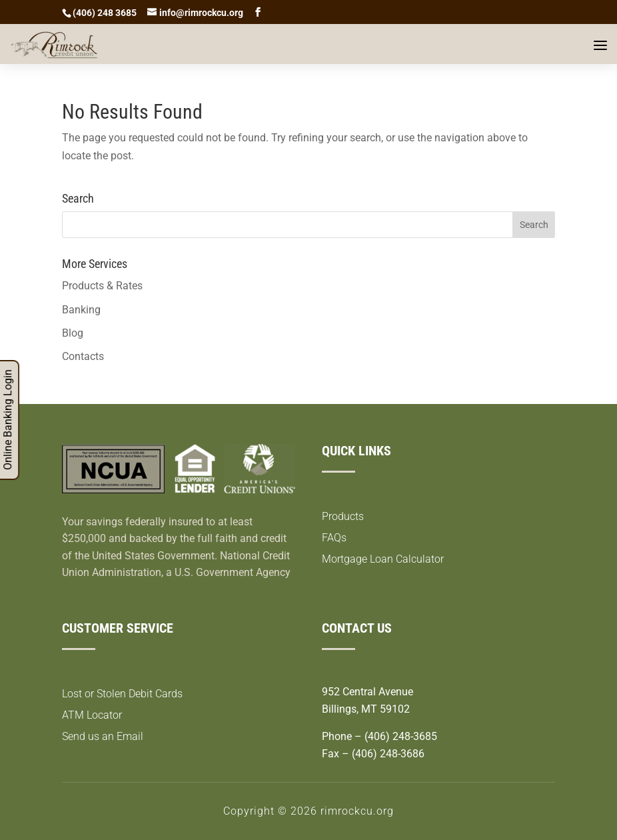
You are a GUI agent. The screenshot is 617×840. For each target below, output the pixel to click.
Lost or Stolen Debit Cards (122, 694)
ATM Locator (92, 715)
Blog (73, 333)
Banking (81, 310)
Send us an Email (103, 736)
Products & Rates (102, 286)
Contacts (83, 356)
